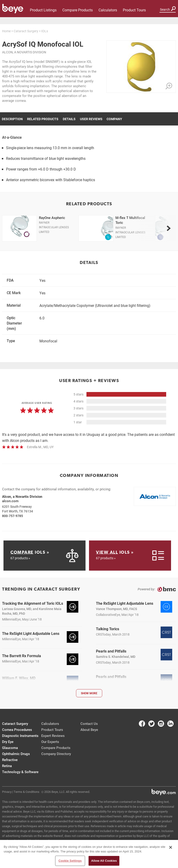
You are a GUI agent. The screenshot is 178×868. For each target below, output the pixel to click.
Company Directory (56, 754)
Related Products (43, 119)
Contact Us (89, 723)
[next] (168, 228)
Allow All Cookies (104, 861)
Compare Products (78, 10)
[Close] (171, 847)
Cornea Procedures (17, 730)
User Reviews (91, 119)
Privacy (7, 792)
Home (6, 31)
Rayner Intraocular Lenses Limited (54, 227)
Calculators (108, 10)
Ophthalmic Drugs (16, 754)
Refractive (10, 760)
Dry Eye (8, 742)
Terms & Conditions (27, 792)
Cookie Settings (70, 861)
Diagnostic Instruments (20, 736)
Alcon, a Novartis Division (24, 52)
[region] (89, 854)
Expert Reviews (53, 736)
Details (69, 119)
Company (114, 119)
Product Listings (43, 10)
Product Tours (134, 10)
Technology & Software (20, 772)
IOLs (45, 31)
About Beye (89, 730)
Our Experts (50, 742)
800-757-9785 (13, 516)
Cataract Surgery (26, 31)
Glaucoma (10, 748)
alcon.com (10, 501)
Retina (7, 766)
